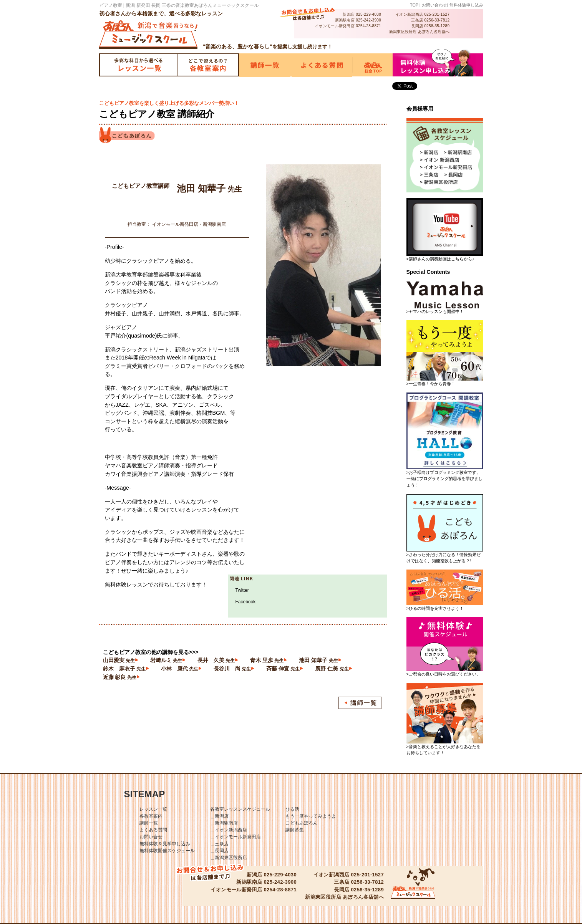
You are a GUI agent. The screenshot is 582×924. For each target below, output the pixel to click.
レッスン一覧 (153, 809)
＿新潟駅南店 (224, 823)
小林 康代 (180, 669)
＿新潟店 (219, 816)
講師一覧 (149, 823)
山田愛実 (119, 660)
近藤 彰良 (120, 677)
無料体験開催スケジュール (167, 851)
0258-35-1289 (437, 26)
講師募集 (295, 830)
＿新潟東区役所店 (229, 858)
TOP (414, 5)
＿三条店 (219, 844)
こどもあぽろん (302, 823)
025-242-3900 (368, 20)
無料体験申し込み (466, 5)
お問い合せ (151, 837)
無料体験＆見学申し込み (165, 844)
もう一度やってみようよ (311, 816)
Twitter (242, 590)
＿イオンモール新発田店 (235, 837)
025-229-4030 (368, 14)
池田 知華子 (318, 660)
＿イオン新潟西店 (229, 830)
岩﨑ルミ (166, 660)
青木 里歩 (267, 660)
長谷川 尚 (232, 669)
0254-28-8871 (368, 26)
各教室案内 (151, 816)
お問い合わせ (434, 5)
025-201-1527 (437, 14)
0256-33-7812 (437, 20)
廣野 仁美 (332, 669)
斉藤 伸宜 (283, 669)
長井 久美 (216, 660)
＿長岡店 (219, 851)
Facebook (246, 602)
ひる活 (292, 809)
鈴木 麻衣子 (124, 669)
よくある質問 (153, 830)
